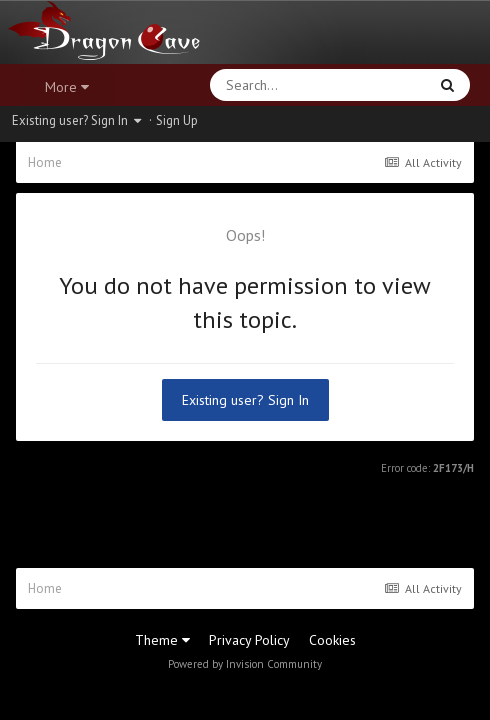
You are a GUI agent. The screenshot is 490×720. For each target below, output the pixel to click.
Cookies (332, 640)
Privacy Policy (249, 640)
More (67, 87)
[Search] (266, 85)
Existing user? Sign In (76, 120)
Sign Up (177, 120)
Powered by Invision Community (245, 664)
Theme (162, 640)
